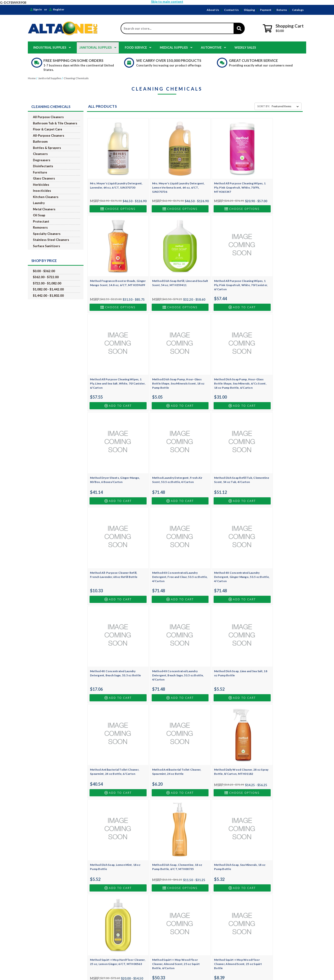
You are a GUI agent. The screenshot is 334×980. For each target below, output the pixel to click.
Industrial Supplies (52, 47)
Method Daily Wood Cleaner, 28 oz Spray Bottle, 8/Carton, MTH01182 (114, 637)
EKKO (188, 927)
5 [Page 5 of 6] (198, 863)
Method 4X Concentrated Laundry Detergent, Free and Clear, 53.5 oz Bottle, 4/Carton (167, 458)
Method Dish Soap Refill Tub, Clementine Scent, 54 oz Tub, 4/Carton (271, 364)
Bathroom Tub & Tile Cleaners (55, 123)
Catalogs (298, 10)
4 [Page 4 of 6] (191, 863)
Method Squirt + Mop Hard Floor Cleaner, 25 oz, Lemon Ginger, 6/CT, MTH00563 (114, 729)
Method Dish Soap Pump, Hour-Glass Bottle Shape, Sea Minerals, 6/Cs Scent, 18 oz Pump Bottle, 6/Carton (112, 366)
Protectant (41, 221)
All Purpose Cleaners (48, 117)
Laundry (39, 203)
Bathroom (40, 142)
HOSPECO (191, 903)
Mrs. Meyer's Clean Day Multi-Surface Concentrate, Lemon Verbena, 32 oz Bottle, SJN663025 (275, 823)
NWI (188, 908)
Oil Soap (39, 215)
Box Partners (193, 922)
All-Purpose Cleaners (49, 135)
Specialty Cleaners (47, 234)
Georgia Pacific (195, 932)
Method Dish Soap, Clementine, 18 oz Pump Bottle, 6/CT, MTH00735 (221, 637)
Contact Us (231, 10)
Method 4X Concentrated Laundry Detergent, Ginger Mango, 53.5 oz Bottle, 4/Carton (221, 458)
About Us (213, 10)
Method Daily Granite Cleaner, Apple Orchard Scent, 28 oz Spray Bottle (274, 729)
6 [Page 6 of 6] (205, 863)
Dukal (189, 942)
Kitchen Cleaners (46, 197)
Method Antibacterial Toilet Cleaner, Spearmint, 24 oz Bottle (273, 547)
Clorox (189, 913)
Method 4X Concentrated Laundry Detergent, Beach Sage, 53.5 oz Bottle (275, 458)
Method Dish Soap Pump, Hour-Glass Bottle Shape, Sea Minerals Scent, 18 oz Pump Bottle (274, 273)
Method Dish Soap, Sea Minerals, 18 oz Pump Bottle (276, 637)
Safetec (189, 947)
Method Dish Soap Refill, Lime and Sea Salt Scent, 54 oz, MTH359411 (113, 271)
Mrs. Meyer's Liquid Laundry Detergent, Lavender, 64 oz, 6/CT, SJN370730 (112, 179)
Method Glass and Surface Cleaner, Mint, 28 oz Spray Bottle (221, 821)
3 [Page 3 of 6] (185, 863)
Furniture (40, 172)
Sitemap (103, 932)
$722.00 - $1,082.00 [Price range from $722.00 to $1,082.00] (47, 283)
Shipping (249, 10)
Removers (40, 227)
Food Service (138, 47)
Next (215, 863)
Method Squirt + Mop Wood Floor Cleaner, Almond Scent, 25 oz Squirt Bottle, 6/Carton (168, 729)
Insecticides (42, 191)
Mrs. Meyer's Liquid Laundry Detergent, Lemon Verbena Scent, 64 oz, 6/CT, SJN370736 (167, 179)
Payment (266, 10)
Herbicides (41, 185)
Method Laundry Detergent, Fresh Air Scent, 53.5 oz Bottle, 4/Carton (221, 362)
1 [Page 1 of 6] (170, 863)
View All (190, 952)
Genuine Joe (193, 918)
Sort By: (263, 106)
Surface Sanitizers (47, 246)
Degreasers (42, 160)
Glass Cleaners (44, 178)
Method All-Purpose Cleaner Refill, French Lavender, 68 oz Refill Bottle (114, 456)
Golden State (193, 937)
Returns (282, 10)
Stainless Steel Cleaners (51, 240)
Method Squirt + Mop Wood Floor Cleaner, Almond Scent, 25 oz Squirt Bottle (222, 729)
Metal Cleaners (44, 209)
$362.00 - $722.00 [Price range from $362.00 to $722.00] (46, 277)
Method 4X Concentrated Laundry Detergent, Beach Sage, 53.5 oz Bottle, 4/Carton (113, 549)
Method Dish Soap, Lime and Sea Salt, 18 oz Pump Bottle (165, 547)
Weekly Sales (245, 47)
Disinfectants (43, 166)
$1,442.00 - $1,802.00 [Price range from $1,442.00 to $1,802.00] (48, 296)
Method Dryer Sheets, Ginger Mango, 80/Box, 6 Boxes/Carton (166, 362)
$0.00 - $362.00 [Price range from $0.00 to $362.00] (44, 271)
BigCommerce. (190, 968)
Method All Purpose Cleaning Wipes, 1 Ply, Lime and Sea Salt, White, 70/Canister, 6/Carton (218, 273)
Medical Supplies (176, 47)
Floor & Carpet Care (48, 129)
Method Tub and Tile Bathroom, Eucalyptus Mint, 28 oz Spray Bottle (114, 821)
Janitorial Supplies (98, 47)
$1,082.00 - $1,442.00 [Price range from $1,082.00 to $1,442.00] (48, 289)
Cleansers (40, 154)
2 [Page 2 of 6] (178, 863)
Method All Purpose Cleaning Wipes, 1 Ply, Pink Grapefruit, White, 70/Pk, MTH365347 (218, 179)
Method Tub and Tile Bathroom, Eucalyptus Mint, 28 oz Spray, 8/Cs (167, 821)
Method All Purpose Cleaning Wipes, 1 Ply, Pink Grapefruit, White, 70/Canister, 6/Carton (164, 273)
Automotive (213, 47)
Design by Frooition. (210, 968)
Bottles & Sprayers (47, 148)
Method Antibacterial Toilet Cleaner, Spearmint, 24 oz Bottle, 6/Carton (220, 549)
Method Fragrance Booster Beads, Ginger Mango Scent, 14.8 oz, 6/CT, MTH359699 (276, 179)
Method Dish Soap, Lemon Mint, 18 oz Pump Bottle (167, 637)
